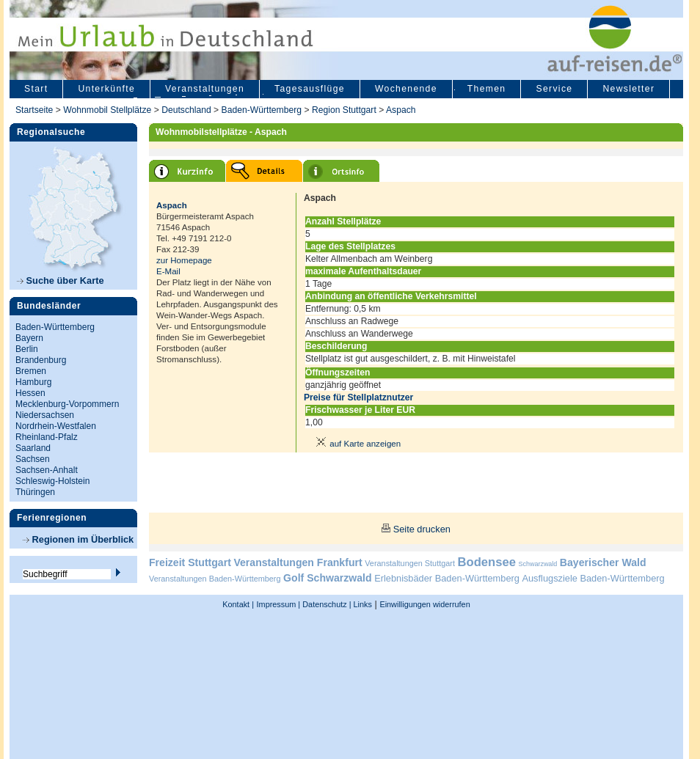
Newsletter (628, 89)
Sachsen (33, 459)
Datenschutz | (325, 604)
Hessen (30, 393)
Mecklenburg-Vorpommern (67, 404)
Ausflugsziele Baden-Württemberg (593, 578)
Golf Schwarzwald (327, 578)
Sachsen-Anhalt (47, 470)
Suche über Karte (61, 280)
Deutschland (186, 110)
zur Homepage (184, 260)
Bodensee (487, 562)
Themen (487, 89)
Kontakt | (238, 604)
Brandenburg (41, 360)
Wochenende (406, 89)
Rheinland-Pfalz (47, 437)
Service (554, 89)
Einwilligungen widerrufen (424, 604)
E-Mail (168, 271)
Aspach (401, 110)
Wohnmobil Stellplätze (107, 110)
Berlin (27, 349)
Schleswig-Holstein (52, 481)
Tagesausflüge (310, 89)
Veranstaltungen (205, 89)
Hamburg (33, 382)
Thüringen (35, 492)
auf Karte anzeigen (356, 444)
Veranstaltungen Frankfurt (298, 562)
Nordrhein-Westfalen (56, 426)
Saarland (33, 448)
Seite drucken (422, 529)
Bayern (29, 338)
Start (36, 89)
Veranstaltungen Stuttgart (410, 563)
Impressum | (279, 604)
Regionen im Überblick (78, 539)
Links (362, 604)
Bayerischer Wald (603, 562)
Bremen (31, 371)
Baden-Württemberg (262, 110)
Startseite (34, 110)
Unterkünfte (106, 89)
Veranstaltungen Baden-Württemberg (215, 579)
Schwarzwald (538, 564)
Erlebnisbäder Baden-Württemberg (447, 578)
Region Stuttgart (344, 110)
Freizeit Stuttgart (190, 562)
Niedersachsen (45, 415)
